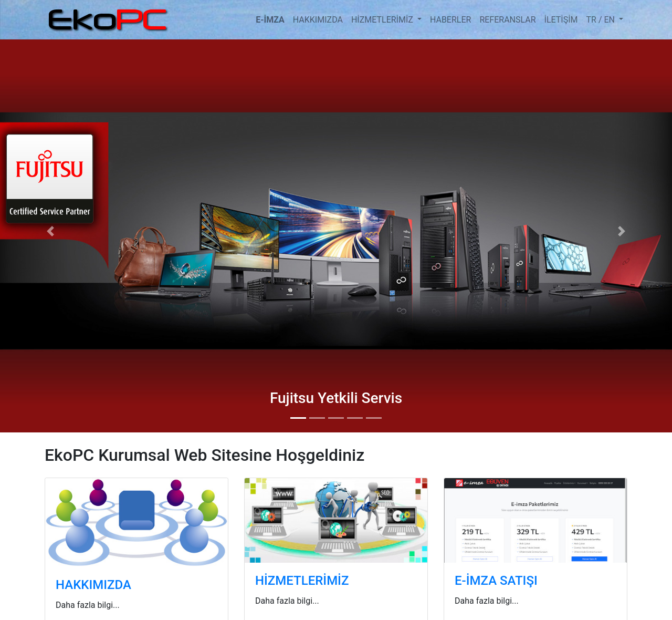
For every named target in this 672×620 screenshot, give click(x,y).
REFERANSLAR (507, 20)
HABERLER (450, 20)
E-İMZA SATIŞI (496, 581)
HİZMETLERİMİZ (383, 20)
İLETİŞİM (561, 20)
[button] (50, 231)
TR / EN (602, 20)
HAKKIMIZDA (318, 20)
